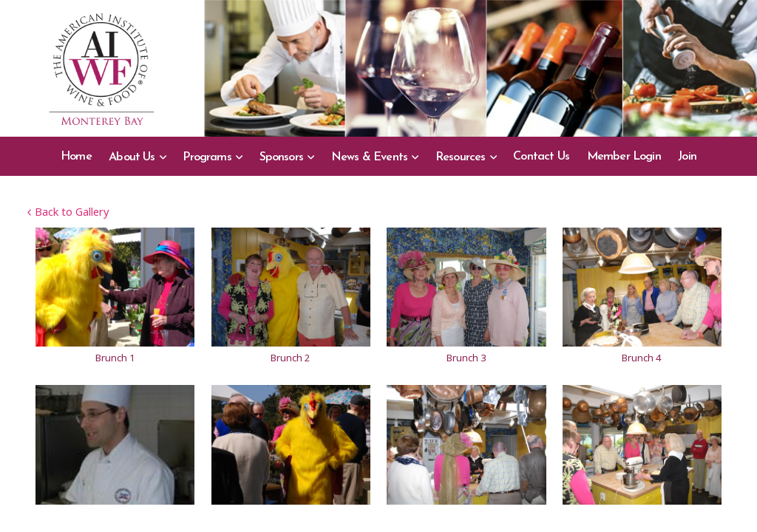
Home (76, 157)
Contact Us (541, 157)
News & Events (369, 157)
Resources (461, 157)
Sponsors (282, 157)
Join (687, 157)
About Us (132, 157)
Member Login (624, 157)
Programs (207, 157)
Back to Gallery (68, 211)
